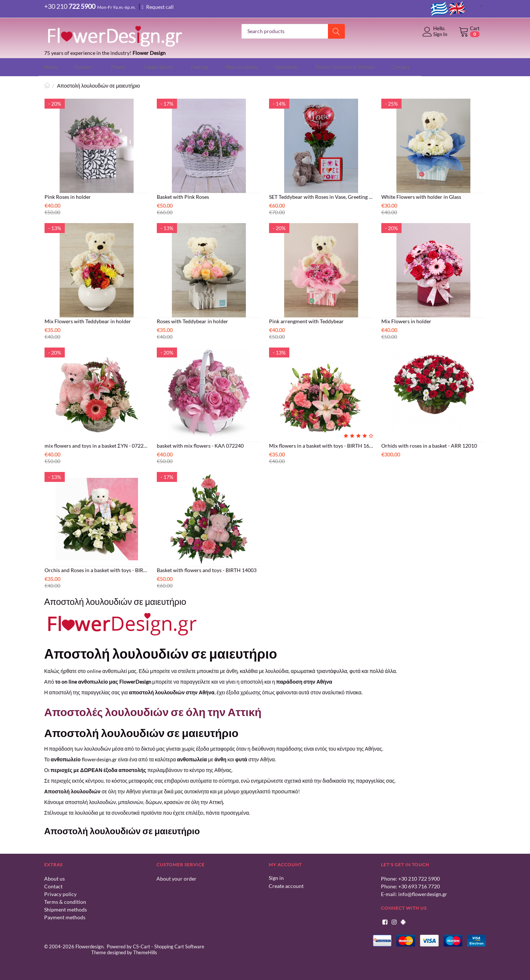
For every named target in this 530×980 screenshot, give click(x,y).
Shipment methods (66, 909)
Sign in (276, 877)
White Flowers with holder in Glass (421, 196)
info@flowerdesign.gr (423, 893)
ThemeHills (145, 952)
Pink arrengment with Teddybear (306, 320)
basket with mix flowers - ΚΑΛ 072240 (200, 445)
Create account (286, 885)
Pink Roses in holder (68, 196)
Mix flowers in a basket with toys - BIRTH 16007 (321, 445)
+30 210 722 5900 (419, 878)
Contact (53, 886)
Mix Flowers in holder (406, 320)
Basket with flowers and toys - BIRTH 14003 (207, 569)
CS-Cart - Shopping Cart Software (169, 946)
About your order (176, 878)
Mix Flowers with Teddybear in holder (88, 320)
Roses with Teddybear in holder (192, 320)
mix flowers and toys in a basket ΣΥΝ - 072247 (97, 445)
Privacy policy (60, 893)
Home (47, 85)
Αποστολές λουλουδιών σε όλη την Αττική (153, 711)
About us (54, 878)
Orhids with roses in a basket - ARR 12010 (429, 445)
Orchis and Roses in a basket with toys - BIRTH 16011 (97, 569)
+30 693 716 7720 (419, 886)
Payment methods (65, 916)
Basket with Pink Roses (183, 196)
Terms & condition (65, 901)
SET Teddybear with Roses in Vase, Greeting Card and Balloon (321, 196)
